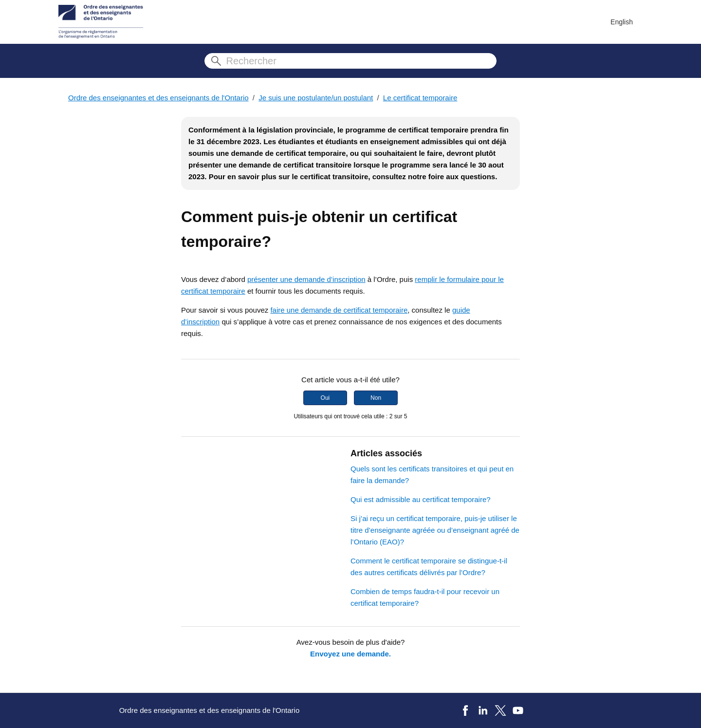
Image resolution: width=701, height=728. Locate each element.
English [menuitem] (622, 22)
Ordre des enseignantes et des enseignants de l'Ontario (158, 98)
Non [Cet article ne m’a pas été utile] (376, 398)
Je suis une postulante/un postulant (316, 98)
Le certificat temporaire (420, 98)
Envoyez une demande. (350, 654)
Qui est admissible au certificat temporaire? (421, 499)
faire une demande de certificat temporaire (339, 310)
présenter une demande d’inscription (306, 279)
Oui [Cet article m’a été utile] (325, 398)
